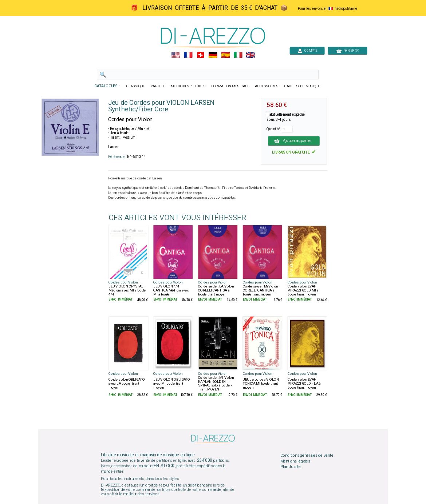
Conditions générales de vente (307, 456)
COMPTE (307, 50)
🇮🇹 (238, 55)
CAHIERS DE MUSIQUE (303, 86)
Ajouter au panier (294, 141)
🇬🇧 (250, 55)
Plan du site (291, 467)
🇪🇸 (226, 55)
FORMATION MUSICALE (230, 86)
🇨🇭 (200, 55)
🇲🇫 (188, 55)
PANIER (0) (348, 50)
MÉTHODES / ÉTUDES (188, 86)
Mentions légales (295, 461)
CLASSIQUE (136, 86)
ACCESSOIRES (267, 86)
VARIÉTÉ (158, 86)
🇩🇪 (213, 55)
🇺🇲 (176, 55)
